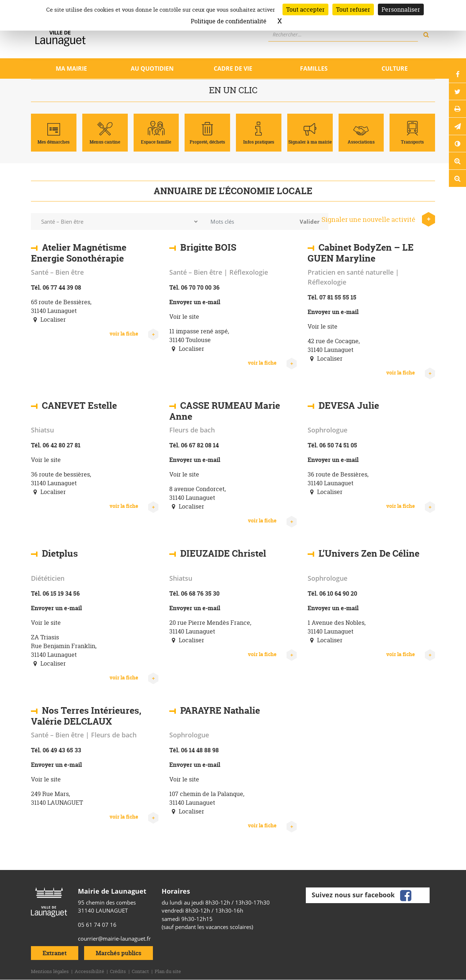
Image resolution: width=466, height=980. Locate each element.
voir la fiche (134, 334)
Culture (395, 68)
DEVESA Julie (349, 405)
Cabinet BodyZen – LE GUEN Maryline (361, 253)
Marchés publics (119, 953)
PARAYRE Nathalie (220, 710)
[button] (457, 130)
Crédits (118, 971)
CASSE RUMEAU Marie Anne (225, 411)
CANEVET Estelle (79, 405)
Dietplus (60, 553)
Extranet (55, 953)
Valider (310, 222)
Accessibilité (89, 971)
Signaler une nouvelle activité (378, 219)
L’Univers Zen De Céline (369, 553)
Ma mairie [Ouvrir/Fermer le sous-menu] (71, 68)
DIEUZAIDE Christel (223, 553)
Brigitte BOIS (208, 247)
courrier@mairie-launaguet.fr (114, 938)
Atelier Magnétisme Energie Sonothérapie (79, 253)
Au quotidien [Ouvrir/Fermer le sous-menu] (152, 68)
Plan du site (168, 971)
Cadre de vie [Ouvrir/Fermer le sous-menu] (233, 68)
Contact (140, 971)
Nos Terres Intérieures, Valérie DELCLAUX (86, 716)
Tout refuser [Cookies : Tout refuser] (353, 9)
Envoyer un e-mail (195, 302)
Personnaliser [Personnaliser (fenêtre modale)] (401, 9)
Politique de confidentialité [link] (229, 21)
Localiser (48, 320)
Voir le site (184, 317)
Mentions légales (50, 971)
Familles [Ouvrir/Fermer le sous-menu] (314, 68)
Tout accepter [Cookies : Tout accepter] (305, 9)
